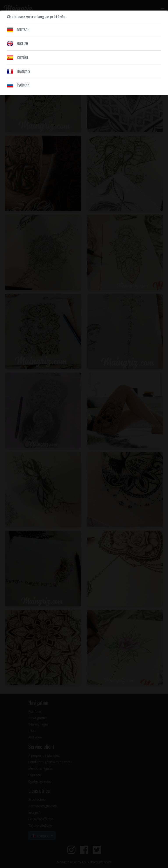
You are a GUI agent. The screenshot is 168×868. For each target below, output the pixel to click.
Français (23, 71)
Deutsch (23, 30)
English (22, 44)
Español (23, 57)
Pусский (23, 85)
